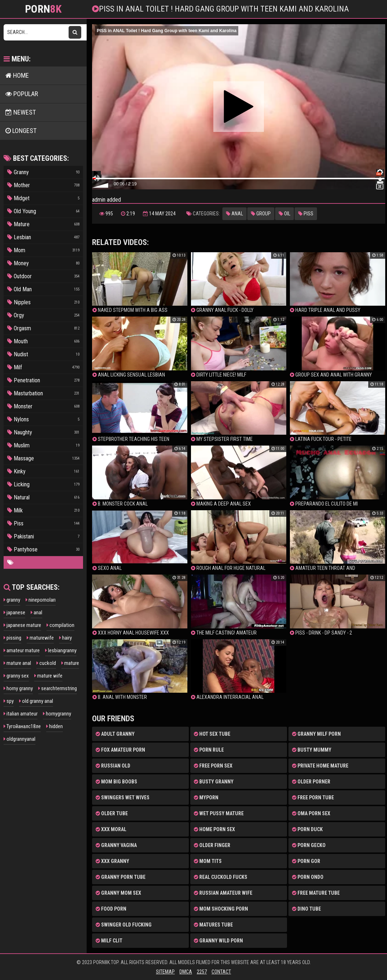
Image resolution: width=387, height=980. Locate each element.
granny (12, 600)
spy (9, 701)
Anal (234, 214)
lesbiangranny (61, 650)
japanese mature (22, 625)
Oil (284, 214)
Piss (306, 214)
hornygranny (57, 714)
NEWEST (21, 112)
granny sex (16, 676)
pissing (12, 638)
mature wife (48, 676)
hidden (55, 726)
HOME (17, 75)
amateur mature (22, 650)
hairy (66, 638)
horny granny (18, 688)
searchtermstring (58, 688)
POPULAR (22, 94)
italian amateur (21, 714)
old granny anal (36, 701)
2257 (202, 972)
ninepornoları (41, 600)
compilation (60, 625)
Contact (221, 972)
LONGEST (21, 131)
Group (261, 214)
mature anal (17, 663)
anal (36, 612)
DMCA (186, 972)
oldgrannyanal (19, 739)
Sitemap (165, 972)
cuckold (46, 663)
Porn (43, 9)
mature (70, 663)
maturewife (40, 638)
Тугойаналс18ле (22, 726)
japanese (14, 612)
